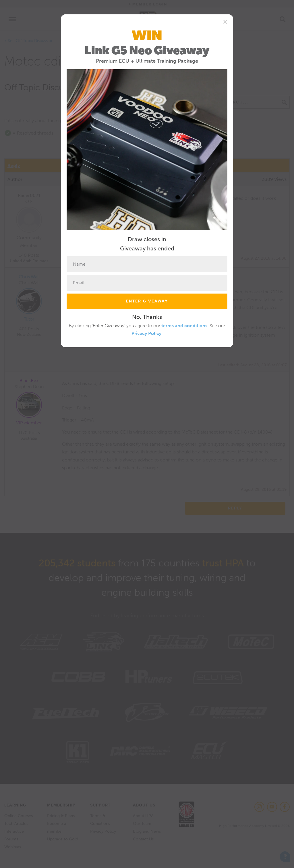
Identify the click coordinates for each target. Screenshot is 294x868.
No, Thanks (147, 317)
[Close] (225, 22)
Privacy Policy (146, 333)
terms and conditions (184, 326)
